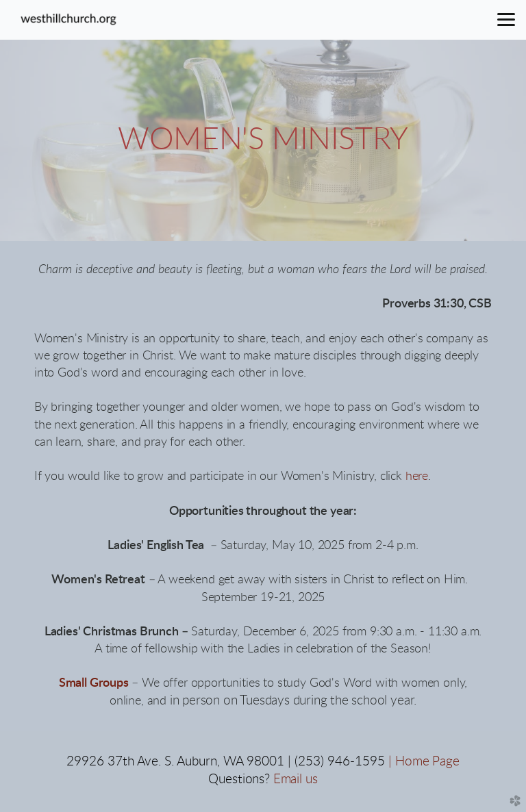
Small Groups (94, 683)
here (417, 477)
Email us (296, 779)
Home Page (427, 762)
